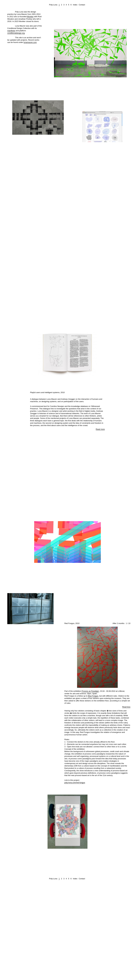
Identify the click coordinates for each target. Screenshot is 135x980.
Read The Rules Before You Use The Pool (77, 83)
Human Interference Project (94, 149)
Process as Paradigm (90, 691)
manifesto (11, 31)
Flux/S (53, 497)
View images (67, 222)
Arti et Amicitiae (75, 313)
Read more (125, 89)
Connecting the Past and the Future (24, 143)
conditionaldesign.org (16, 33)
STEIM (82, 572)
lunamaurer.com (30, 42)
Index (75, 5)
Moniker (30, 17)
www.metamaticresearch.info (58, 236)
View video (102, 144)
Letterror (52, 579)
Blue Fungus (93, 696)
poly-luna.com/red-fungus (75, 783)
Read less (126, 707)
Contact (82, 5)
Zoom (122, 26)
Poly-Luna (53, 5)
